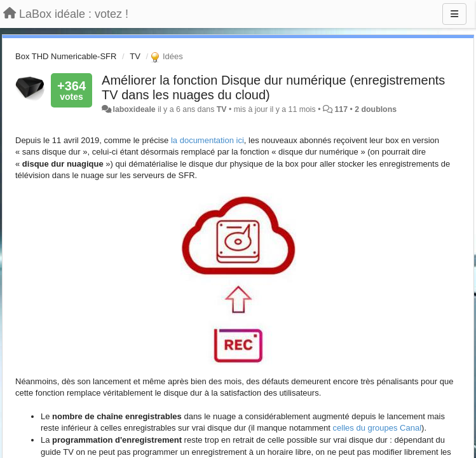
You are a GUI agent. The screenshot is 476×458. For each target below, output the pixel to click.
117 (341, 109)
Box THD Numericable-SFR (66, 56)
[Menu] (454, 14)
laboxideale (134, 109)
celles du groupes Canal (377, 428)
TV (135, 56)
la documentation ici (207, 140)
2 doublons (376, 109)
